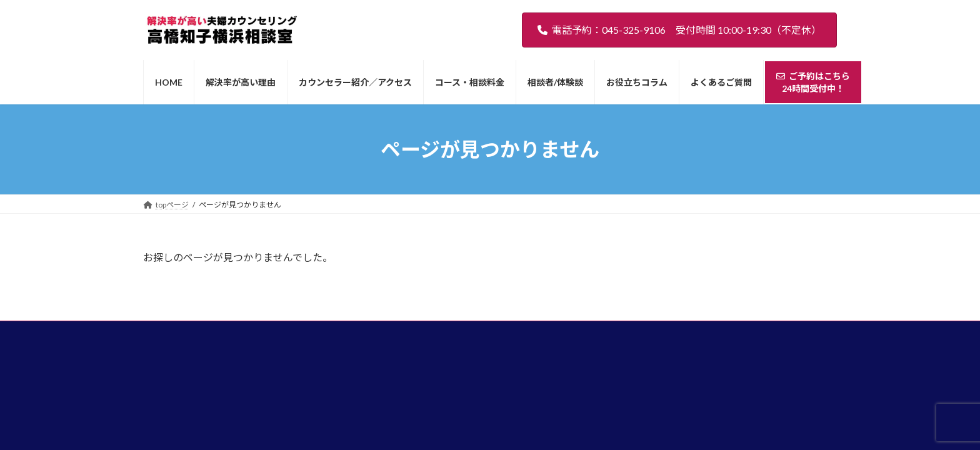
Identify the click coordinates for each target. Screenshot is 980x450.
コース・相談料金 (461, 340)
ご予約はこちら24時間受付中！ (767, 336)
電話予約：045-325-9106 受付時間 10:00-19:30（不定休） (679, 30)
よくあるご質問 (686, 340)
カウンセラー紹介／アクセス (360, 340)
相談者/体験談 (537, 340)
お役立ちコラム (611, 340)
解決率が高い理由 (258, 340)
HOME (193, 340)
